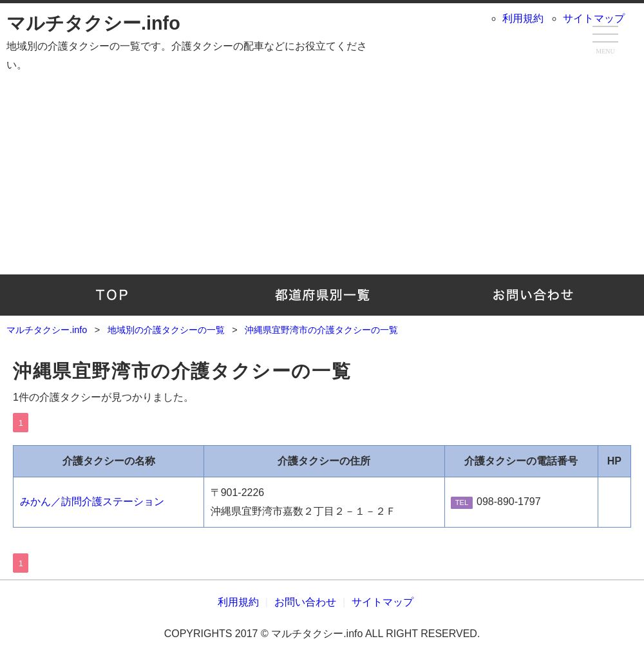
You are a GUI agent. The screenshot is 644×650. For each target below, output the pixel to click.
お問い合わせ (532, 295)
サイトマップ (594, 18)
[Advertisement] (322, 178)
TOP (112, 295)
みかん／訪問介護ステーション (92, 502)
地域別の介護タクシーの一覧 (322, 295)
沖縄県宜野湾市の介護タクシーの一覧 (182, 371)
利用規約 (523, 18)
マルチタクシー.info (93, 23)
